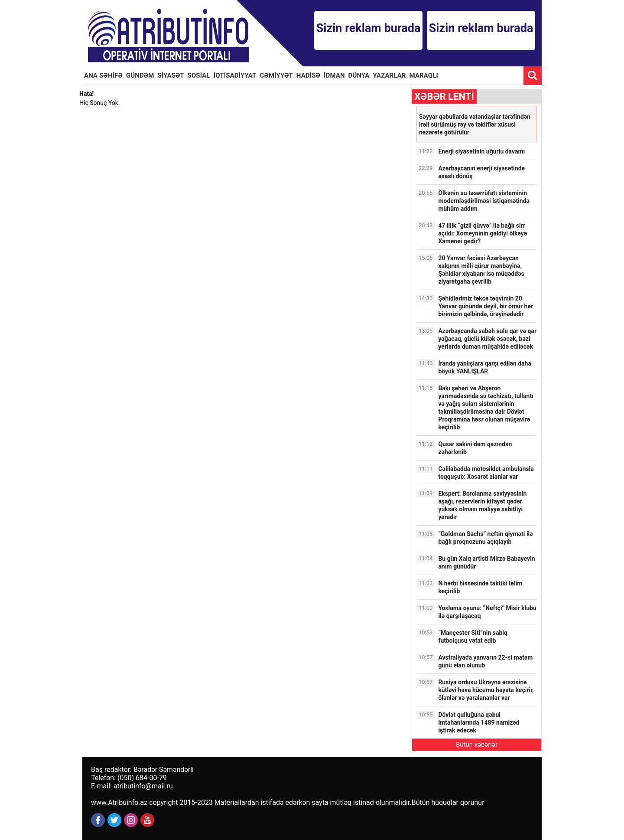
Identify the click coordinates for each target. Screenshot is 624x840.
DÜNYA (359, 75)
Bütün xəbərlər (477, 745)
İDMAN (334, 75)
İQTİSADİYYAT (235, 75)
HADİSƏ (308, 75)
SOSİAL (199, 75)
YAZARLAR (390, 75)
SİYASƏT (171, 75)
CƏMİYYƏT (276, 75)
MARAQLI (424, 75)
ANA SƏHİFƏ (103, 75)
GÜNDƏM (140, 75)
